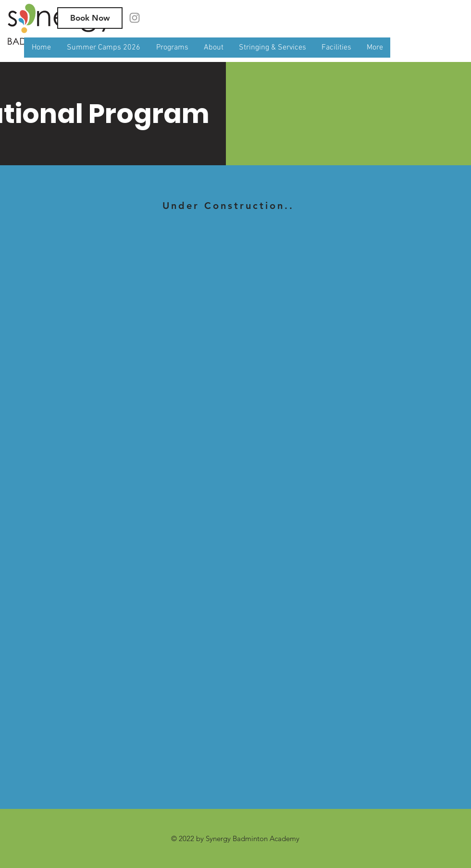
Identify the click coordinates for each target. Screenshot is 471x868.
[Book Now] (90, 18)
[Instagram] (135, 18)
